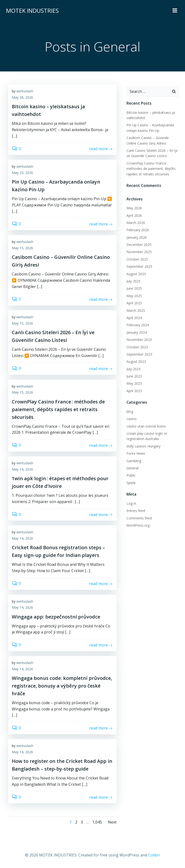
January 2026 (136, 237)
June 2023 (134, 376)
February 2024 (137, 325)
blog (130, 412)
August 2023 (136, 361)
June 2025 (134, 288)
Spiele (131, 483)
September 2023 (139, 354)
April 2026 (134, 215)
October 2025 (137, 259)
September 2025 (139, 266)
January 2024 (136, 332)
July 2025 (133, 281)
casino (131, 419)
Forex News (136, 453)
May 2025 (134, 296)
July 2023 (133, 369)
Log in (131, 503)
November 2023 (139, 340)
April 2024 (134, 318)
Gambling (134, 461)
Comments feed (139, 518)
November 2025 (139, 252)
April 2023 (134, 391)
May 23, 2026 (22, 173)
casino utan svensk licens (146, 426)
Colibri (154, 855)
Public (131, 475)
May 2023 (134, 383)
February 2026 (137, 230)
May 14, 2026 (22, 469)
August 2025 (136, 274)
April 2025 (134, 303)
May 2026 (134, 208)
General (132, 468)
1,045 (97, 823)
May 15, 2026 (22, 248)
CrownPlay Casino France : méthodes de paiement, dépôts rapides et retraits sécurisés (151, 169)
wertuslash (25, 92)
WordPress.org (138, 525)
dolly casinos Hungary (143, 446)
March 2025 (135, 310)
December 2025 (139, 245)
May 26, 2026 (22, 98)
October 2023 (137, 347)
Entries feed (135, 511)
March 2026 (135, 223)
